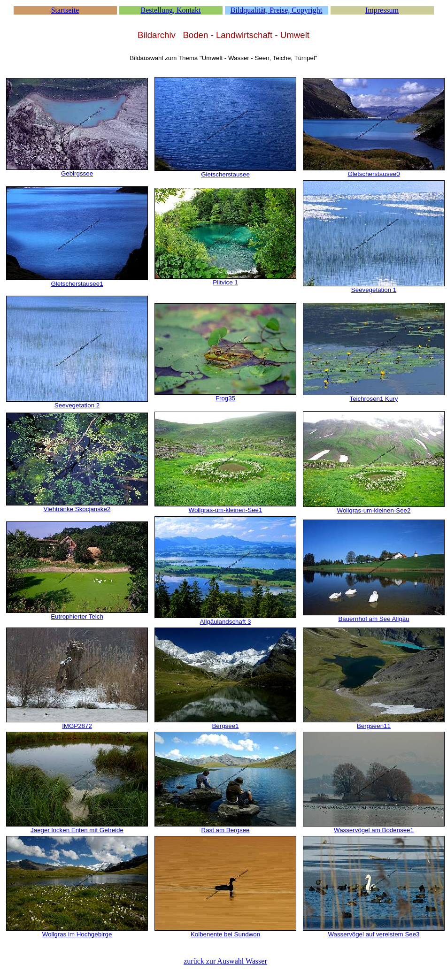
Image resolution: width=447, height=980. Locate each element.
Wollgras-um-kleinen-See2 (374, 510)
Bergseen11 (374, 726)
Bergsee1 (225, 726)
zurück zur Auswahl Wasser (225, 961)
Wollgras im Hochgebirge (77, 934)
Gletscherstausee (225, 174)
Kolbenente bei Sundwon (225, 934)
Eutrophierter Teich (77, 616)
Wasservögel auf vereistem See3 (374, 934)
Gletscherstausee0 (374, 174)
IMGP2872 (77, 726)
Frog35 (225, 398)
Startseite (65, 10)
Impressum (382, 10)
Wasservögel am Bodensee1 (374, 830)
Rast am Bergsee (226, 830)
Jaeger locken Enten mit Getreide (77, 830)
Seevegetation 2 (77, 405)
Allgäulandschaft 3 (226, 622)
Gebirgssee (77, 173)
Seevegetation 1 (374, 290)
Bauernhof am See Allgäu (374, 619)
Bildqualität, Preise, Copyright (277, 10)
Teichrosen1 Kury (374, 399)
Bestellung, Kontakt (171, 10)
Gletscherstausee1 (77, 284)
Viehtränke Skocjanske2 (77, 509)
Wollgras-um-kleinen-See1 (226, 510)
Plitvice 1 (225, 282)
